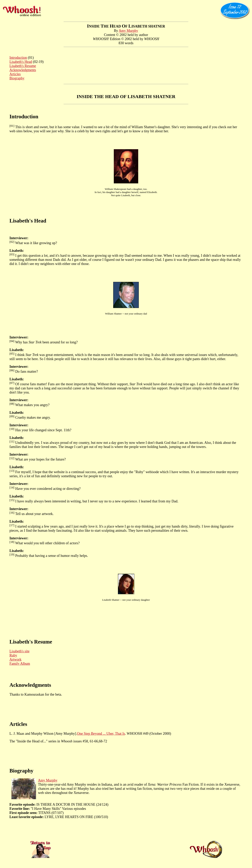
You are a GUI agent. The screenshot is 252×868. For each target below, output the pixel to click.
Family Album (20, 664)
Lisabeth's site (19, 651)
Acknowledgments (23, 70)
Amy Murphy (128, 31)
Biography (17, 78)
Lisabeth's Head (21, 62)
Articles (15, 74)
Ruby (13, 655)
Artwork (15, 659)
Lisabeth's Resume (23, 66)
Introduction (18, 58)
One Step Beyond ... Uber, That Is (101, 734)
